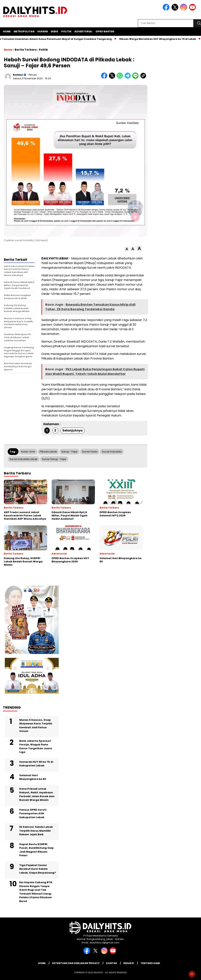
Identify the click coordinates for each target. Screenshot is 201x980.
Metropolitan (24, 31)
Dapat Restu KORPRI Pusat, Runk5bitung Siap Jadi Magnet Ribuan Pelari (36, 850)
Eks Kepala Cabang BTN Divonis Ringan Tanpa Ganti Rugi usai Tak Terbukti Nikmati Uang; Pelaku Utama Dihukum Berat (36, 892)
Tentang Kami (150, 963)
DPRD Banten (105, 31)
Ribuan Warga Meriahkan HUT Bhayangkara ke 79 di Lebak (160, 39)
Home (7, 31)
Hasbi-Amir (28, 452)
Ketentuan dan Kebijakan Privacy (76, 963)
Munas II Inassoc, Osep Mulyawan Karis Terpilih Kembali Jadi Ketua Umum (36, 726)
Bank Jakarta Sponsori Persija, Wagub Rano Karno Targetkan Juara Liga (36, 747)
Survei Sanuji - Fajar (54, 459)
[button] (127, 249)
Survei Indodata (112, 452)
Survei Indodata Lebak (24, 459)
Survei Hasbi (90, 452)
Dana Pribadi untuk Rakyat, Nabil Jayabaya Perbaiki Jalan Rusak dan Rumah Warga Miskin (37, 794)
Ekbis (54, 31)
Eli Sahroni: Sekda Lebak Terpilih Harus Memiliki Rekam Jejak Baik (36, 831)
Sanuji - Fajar (70, 452)
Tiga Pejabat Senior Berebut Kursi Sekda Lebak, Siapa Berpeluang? (38, 869)
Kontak (112, 963)
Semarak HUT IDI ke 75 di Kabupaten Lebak (36, 764)
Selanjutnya (72, 430)
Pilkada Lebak (48, 452)
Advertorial (83, 31)
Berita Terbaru (26, 50)
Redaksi (18, 75)
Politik (66, 31)
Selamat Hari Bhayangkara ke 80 (33, 777)
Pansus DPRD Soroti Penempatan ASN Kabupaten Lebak (33, 814)
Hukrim (43, 31)
